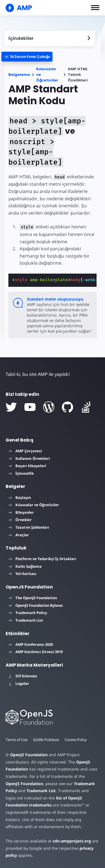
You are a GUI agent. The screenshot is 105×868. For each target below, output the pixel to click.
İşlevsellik (21, 473)
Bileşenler (21, 512)
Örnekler (20, 520)
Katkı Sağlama (25, 566)
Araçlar (19, 535)
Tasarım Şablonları (29, 527)
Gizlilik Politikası (46, 740)
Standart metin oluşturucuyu (55, 299)
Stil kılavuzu (23, 676)
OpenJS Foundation (29, 755)
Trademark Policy (28, 613)
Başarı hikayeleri (27, 466)
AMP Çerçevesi (25, 451)
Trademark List (26, 620)
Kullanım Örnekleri (29, 458)
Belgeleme (19, 75)
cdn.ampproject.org (72, 841)
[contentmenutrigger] (50, 38)
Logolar (19, 683)
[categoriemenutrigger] (31, 57)
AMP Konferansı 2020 (31, 644)
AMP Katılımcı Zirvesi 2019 (36, 652)
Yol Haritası (22, 574)
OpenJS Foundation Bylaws (36, 605)
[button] (95, 8)
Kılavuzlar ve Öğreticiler (47, 75)
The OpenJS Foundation (33, 598)
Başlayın (20, 497)
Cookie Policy (76, 740)
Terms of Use (17, 740)
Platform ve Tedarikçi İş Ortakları (42, 559)
